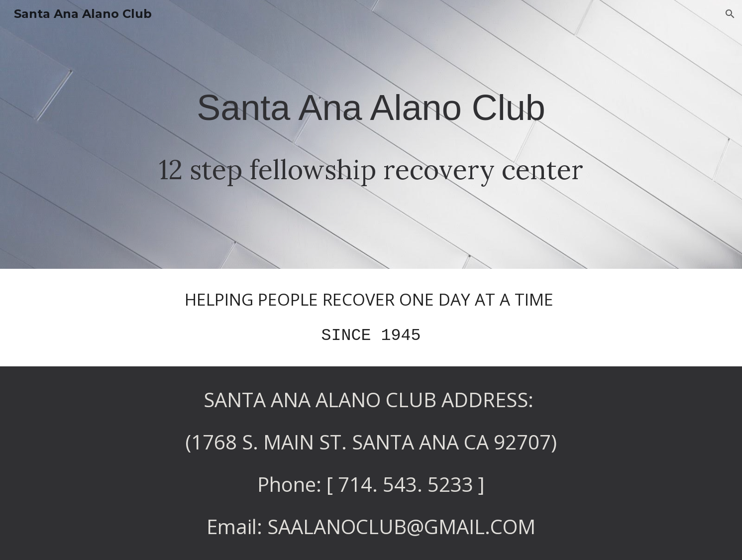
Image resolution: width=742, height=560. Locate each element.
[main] (371, 134)
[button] (730, 14)
